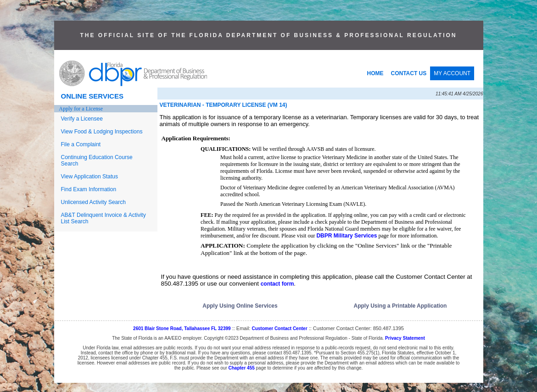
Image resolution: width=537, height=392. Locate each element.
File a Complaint (81, 144)
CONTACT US (409, 73)
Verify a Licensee (82, 119)
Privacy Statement (405, 338)
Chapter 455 (242, 368)
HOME (375, 73)
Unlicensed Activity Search (93, 202)
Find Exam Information (89, 189)
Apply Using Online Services (240, 306)
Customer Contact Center (279, 329)
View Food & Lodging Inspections (102, 132)
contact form (277, 284)
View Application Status (90, 177)
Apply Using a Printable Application (400, 306)
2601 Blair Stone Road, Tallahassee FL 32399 (182, 329)
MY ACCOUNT (452, 73)
